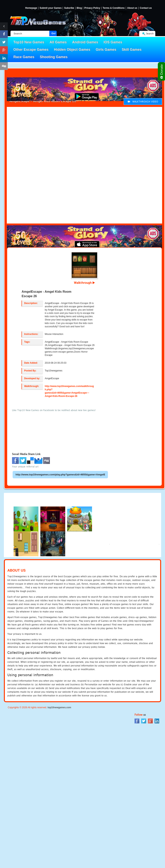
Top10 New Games (29, 42)
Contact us (146, 8)
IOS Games (113, 42)
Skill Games (132, 50)
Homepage (31, 8)
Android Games (85, 42)
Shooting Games (54, 57)
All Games (58, 42)
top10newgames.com (59, 707)
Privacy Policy (92, 8)
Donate (162, 71)
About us (132, 8)
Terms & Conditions (114, 8)
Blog (79, 8)
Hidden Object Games (72, 50)
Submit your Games (51, 8)
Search (150, 34)
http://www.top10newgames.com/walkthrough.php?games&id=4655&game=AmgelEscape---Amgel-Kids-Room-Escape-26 (69, 391)
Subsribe (69, 8)
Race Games (24, 57)
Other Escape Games (31, 50)
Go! (54, 33)
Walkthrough (84, 283)
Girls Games (106, 50)
